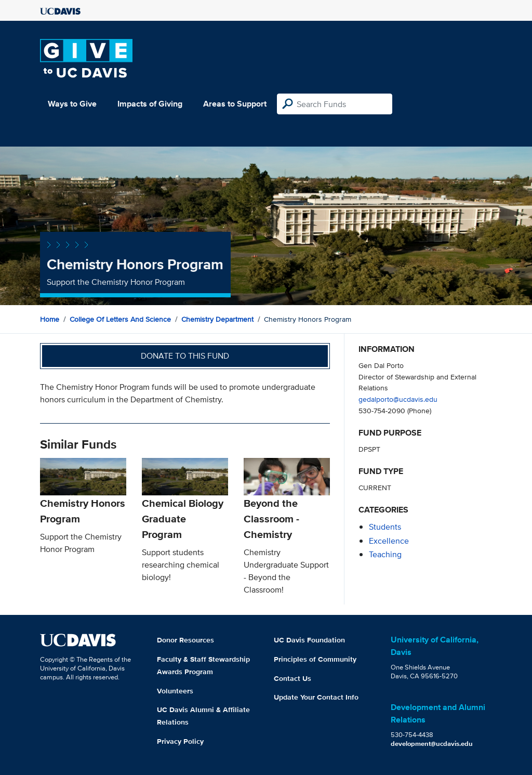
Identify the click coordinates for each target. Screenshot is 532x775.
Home (50, 319)
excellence (389, 541)
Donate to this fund (185, 356)
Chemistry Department (217, 319)
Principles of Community (315, 659)
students (385, 527)
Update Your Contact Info (316, 697)
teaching (385, 554)
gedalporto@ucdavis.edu (398, 399)
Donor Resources (185, 640)
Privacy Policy (180, 741)
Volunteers (175, 691)
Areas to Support (235, 104)
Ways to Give (72, 104)
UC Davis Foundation (309, 640)
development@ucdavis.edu (432, 744)
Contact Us (292, 678)
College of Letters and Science (120, 319)
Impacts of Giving (150, 104)
